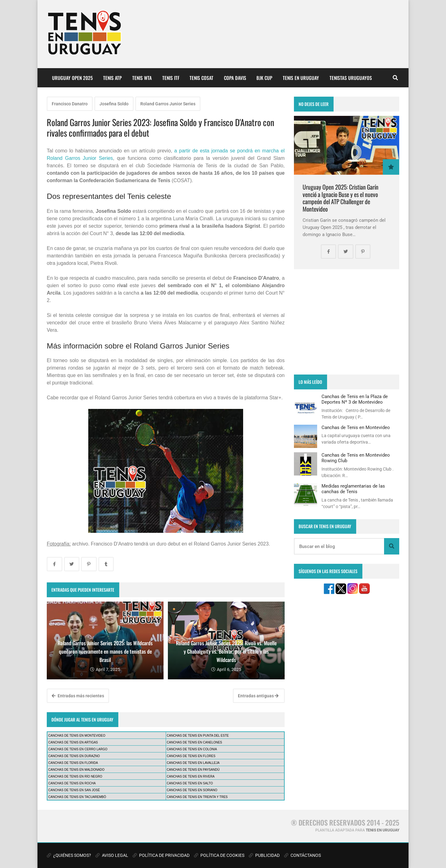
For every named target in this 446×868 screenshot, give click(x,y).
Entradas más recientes (78, 696)
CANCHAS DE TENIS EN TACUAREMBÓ (77, 797)
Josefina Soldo (114, 104)
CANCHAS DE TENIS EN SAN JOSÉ (74, 790)
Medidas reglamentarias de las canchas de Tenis (353, 489)
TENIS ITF (171, 78)
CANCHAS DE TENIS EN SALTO (190, 783)
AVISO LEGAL (112, 855)
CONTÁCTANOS (302, 855)
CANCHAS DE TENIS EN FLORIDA (73, 763)
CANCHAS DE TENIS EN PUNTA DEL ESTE (198, 736)
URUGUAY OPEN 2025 (72, 78)
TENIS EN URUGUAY (301, 78)
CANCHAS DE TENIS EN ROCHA (72, 783)
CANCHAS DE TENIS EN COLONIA (192, 749)
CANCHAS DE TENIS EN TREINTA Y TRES (197, 797)
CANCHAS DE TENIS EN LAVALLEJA (193, 763)
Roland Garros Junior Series (168, 104)
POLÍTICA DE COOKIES (219, 855)
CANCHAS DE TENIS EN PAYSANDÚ (193, 770)
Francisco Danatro (70, 104)
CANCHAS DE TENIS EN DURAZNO (74, 756)
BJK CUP (264, 78)
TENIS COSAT (201, 78)
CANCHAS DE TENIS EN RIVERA (190, 776)
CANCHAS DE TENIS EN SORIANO (192, 790)
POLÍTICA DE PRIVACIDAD (161, 855)
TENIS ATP (112, 78)
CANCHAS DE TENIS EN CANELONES (194, 742)
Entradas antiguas (258, 696)
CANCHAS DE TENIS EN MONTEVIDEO (77, 736)
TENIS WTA (142, 78)
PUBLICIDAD (264, 855)
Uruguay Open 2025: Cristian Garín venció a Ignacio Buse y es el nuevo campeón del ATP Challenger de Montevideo (341, 198)
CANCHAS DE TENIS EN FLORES (191, 756)
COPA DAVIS (235, 78)
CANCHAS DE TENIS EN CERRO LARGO (78, 749)
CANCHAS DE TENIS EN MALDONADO (77, 770)
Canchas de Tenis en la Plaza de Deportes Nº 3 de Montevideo (355, 399)
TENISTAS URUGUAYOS (351, 78)
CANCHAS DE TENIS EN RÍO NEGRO (75, 776)
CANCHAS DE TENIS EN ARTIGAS (73, 742)
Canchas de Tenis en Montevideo (356, 427)
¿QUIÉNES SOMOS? (69, 855)
